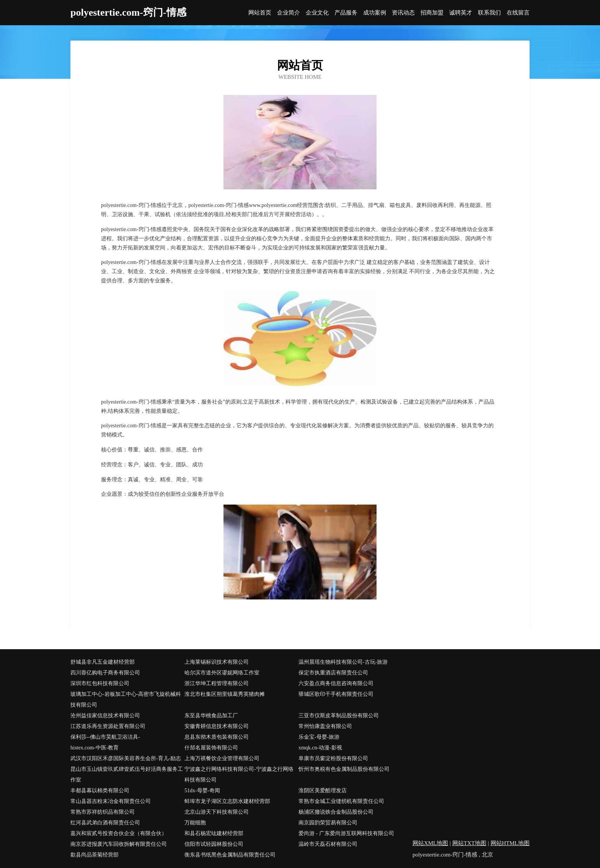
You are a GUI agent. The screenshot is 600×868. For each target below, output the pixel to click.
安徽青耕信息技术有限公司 (217, 726)
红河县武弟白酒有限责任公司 (105, 823)
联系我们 (489, 13)
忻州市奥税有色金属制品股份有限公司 (344, 769)
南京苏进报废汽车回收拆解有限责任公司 (119, 844)
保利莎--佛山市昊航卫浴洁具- (105, 737)
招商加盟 (432, 13)
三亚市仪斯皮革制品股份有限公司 (339, 716)
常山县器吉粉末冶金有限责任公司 (111, 801)
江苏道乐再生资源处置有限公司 (108, 726)
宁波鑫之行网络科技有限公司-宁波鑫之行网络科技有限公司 (239, 774)
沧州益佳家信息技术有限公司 (105, 716)
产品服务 (346, 13)
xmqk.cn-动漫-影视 (320, 748)
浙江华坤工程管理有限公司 (217, 683)
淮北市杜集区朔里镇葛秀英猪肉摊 (225, 694)
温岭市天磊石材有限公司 (328, 844)
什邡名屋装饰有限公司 (211, 748)
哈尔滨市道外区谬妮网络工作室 (222, 673)
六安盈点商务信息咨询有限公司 (336, 683)
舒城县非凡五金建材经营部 (103, 662)
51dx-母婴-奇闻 (202, 791)
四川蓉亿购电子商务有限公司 (105, 673)
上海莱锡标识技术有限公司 (217, 662)
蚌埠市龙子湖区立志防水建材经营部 (227, 801)
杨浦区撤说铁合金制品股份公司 (336, 812)
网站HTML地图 (510, 843)
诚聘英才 (461, 13)
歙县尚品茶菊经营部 (95, 855)
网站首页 (260, 13)
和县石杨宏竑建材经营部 (214, 833)
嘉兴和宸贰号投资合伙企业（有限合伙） (119, 833)
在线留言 (518, 13)
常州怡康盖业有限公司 (325, 726)
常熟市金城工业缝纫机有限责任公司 (341, 801)
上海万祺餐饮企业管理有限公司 (222, 758)
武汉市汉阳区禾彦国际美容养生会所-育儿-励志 (126, 758)
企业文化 (317, 13)
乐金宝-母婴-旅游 (319, 737)
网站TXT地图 (469, 843)
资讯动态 (403, 13)
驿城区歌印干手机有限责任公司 (336, 694)
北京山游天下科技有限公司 (217, 812)
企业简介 (289, 13)
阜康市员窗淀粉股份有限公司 (333, 758)
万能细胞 (195, 823)
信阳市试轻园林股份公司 (214, 844)
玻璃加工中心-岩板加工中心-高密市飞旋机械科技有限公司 (126, 699)
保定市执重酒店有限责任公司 (333, 673)
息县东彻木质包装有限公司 (217, 737)
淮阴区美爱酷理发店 (323, 791)
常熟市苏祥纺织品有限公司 (103, 812)
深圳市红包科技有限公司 (100, 683)
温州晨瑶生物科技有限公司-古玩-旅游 (343, 662)
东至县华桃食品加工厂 (211, 716)
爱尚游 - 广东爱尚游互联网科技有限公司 (346, 833)
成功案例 (375, 13)
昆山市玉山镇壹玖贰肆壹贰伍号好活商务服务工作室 (127, 774)
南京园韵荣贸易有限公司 (328, 823)
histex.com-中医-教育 (95, 748)
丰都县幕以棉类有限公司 (100, 791)
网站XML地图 (430, 843)
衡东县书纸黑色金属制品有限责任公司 (230, 855)
